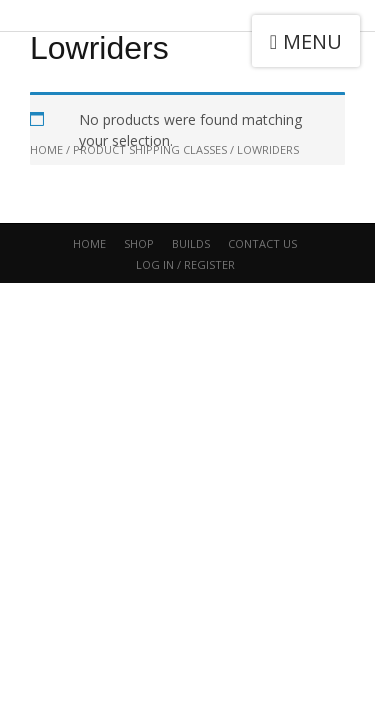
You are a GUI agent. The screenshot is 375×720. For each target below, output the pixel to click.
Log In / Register (185, 264)
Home (89, 243)
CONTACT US (262, 243)
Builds (191, 243)
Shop (139, 243)
